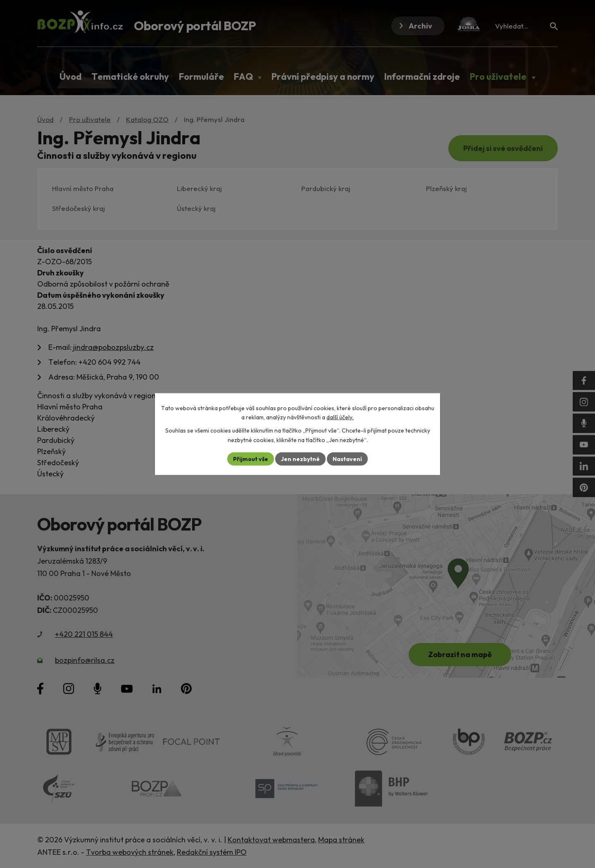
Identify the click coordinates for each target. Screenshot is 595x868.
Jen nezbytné (300, 459)
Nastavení (347, 459)
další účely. (340, 417)
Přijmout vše (251, 459)
